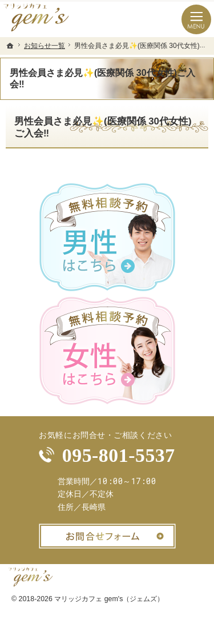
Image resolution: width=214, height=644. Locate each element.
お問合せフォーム (107, 536)
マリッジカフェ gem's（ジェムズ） (109, 599)
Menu (196, 19)
